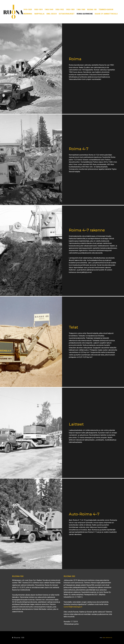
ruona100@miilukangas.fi (73, 607)
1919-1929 (28, 10)
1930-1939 (38, 10)
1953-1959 (70, 10)
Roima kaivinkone (85, 14)
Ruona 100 (92, 10)
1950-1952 (60, 10)
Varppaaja (39, 14)
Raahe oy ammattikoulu (106, 14)
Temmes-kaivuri (106, 10)
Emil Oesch (52, 14)
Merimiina (28, 14)
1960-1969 (81, 10)
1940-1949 (49, 10)
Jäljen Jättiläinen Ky (107, 638)
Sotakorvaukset (67, 14)
